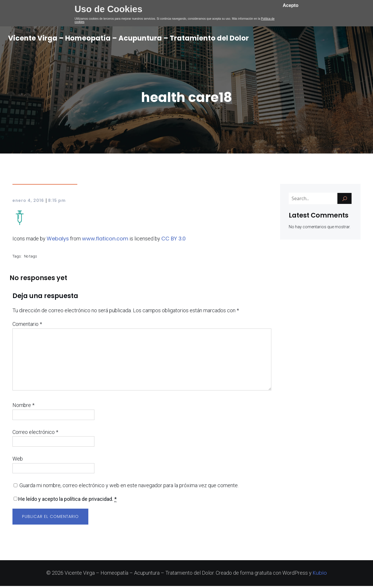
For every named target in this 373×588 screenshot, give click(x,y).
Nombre (23, 407)
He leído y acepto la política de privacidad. (67, 501)
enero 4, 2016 (28, 202)
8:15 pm (57, 202)
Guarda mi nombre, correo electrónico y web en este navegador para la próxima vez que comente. (129, 487)
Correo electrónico (35, 434)
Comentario (27, 326)
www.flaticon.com (105, 241)
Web (18, 461)
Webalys (58, 241)
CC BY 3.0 (173, 241)
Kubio (320, 575)
